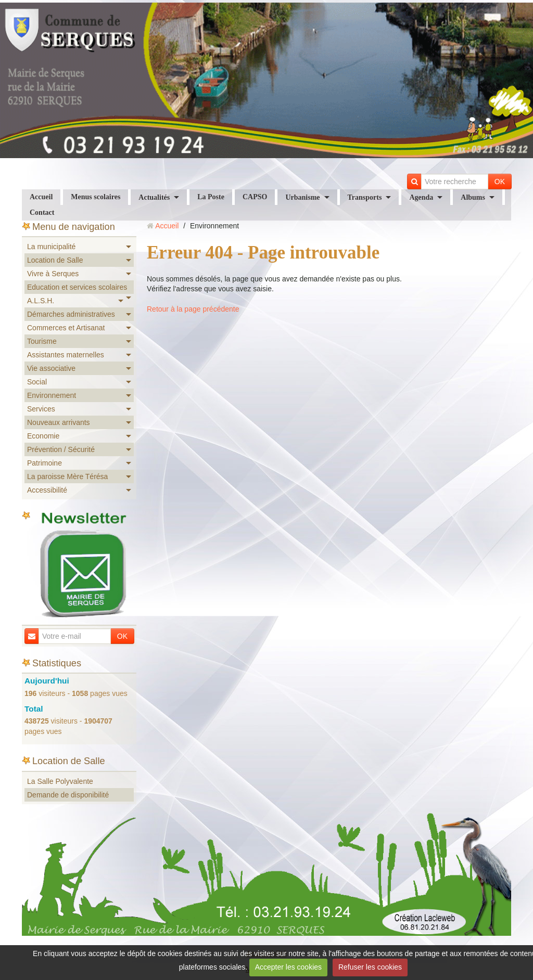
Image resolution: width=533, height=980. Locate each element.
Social (37, 382)
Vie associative (51, 368)
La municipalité (51, 247)
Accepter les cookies (288, 967)
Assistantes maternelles (66, 355)
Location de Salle (55, 260)
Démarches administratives (71, 314)
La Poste (211, 197)
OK (500, 182)
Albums (473, 197)
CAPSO (255, 197)
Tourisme (42, 341)
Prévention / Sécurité (61, 449)
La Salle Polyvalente (60, 781)
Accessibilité (47, 490)
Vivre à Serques (53, 274)
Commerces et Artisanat (66, 328)
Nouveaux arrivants (59, 422)
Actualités (154, 197)
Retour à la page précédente (193, 309)
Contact (42, 212)
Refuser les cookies (370, 967)
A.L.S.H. (41, 301)
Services (41, 409)
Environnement (52, 395)
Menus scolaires (96, 197)
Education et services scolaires (77, 287)
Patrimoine (45, 463)
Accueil (41, 197)
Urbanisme (302, 197)
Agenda (421, 197)
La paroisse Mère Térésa (67, 476)
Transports (365, 197)
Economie (43, 436)
